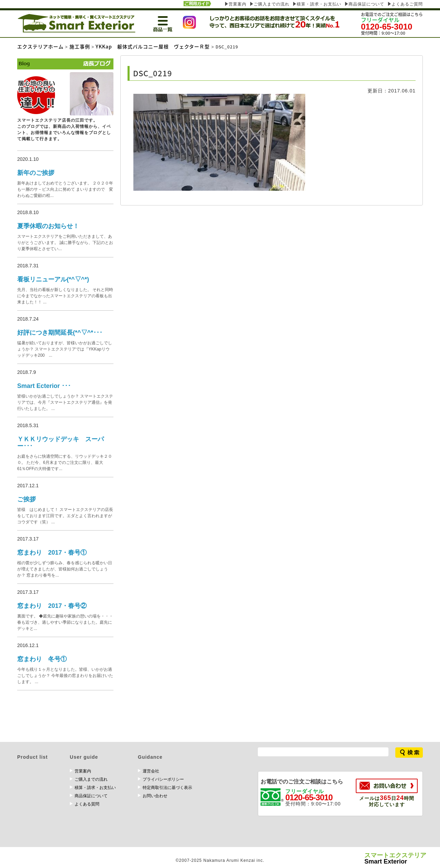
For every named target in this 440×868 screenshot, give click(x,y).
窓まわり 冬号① (42, 659)
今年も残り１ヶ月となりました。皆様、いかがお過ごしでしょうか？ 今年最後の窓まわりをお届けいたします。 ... (65, 676)
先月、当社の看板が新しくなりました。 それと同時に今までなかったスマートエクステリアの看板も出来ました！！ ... (65, 296)
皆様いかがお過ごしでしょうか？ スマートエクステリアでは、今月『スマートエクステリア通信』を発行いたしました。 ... (65, 402)
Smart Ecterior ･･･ (44, 386)
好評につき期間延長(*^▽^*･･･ (60, 333)
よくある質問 (87, 804)
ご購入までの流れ (272, 4)
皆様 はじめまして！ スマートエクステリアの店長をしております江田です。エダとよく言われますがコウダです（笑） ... (65, 516)
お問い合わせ (155, 796)
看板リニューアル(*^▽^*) (53, 279)
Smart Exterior (395, 859)
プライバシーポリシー (163, 779)
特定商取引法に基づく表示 (167, 788)
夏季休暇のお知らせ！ (48, 226)
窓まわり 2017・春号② (52, 606)
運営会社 (151, 771)
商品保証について (366, 4)
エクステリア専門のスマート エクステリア (76, 23)
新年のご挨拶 (36, 173)
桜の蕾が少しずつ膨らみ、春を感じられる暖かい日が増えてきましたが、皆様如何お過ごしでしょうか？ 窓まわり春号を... (65, 569)
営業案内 (238, 4)
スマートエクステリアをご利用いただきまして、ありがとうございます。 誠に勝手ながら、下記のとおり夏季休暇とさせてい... (65, 243)
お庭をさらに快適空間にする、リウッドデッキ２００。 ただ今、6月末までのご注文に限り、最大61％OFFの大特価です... (65, 463)
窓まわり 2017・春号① (52, 553)
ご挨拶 (26, 499)
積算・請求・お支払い (319, 4)
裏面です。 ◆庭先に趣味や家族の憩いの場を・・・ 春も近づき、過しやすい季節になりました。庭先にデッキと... (65, 622)
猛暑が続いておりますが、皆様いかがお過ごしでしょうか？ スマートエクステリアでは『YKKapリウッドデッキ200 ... (65, 349)
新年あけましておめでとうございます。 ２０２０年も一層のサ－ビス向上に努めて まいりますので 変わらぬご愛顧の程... (65, 189)
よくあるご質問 (407, 4)
